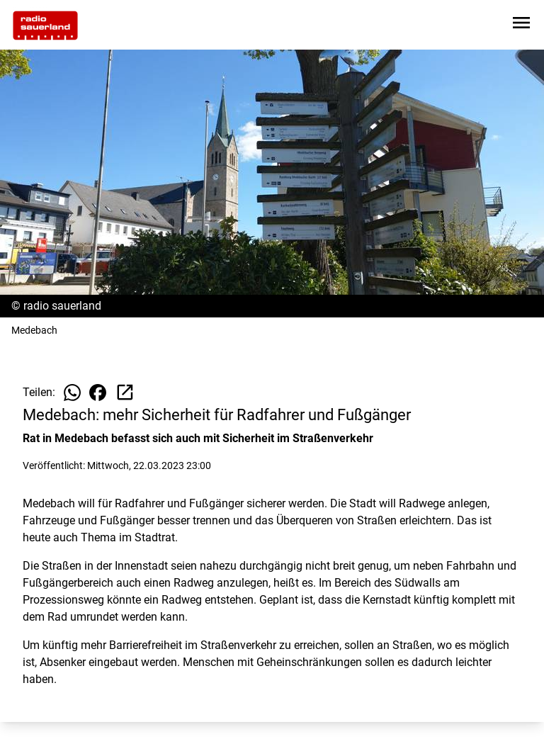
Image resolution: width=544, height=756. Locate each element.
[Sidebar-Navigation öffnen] (521, 25)
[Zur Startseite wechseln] (45, 26)
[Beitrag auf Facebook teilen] (98, 393)
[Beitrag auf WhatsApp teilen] (72, 393)
